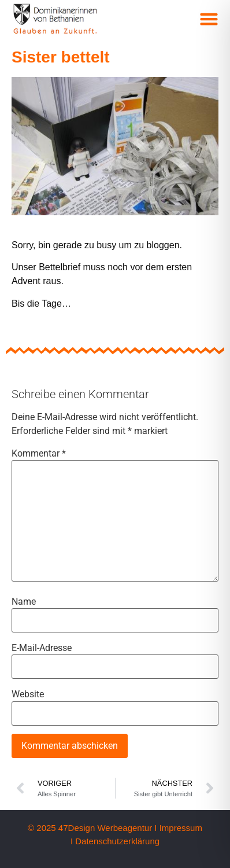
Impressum (181, 828)
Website (28, 694)
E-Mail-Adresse (42, 648)
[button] (209, 19)
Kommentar (39, 454)
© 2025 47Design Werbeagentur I (92, 828)
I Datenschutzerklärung (115, 841)
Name (24, 602)
